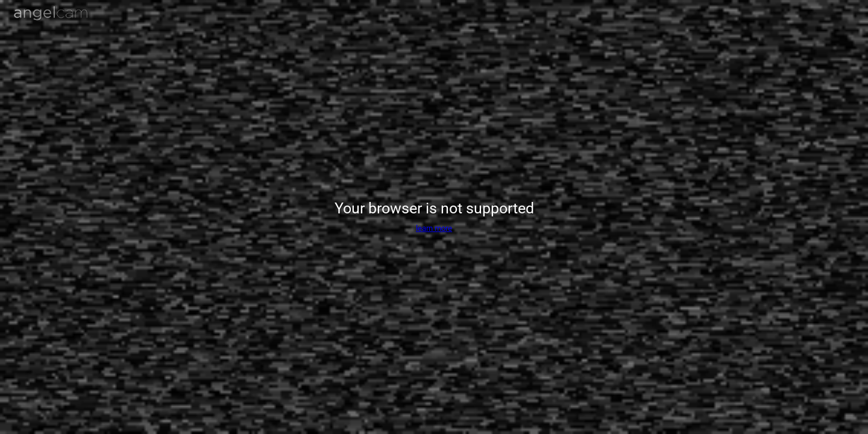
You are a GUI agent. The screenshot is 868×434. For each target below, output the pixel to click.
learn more (434, 228)
